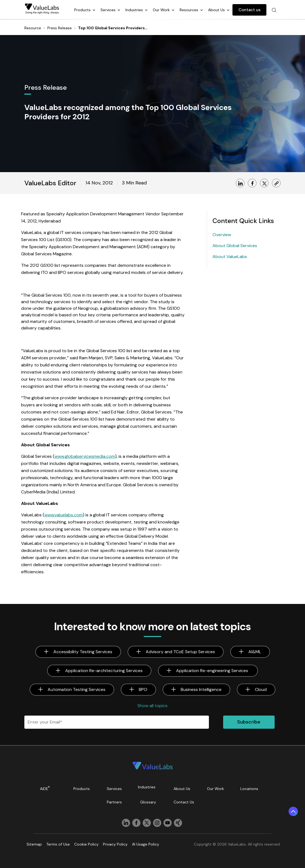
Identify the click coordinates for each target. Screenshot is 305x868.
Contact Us (184, 802)
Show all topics (152, 706)
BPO (143, 689)
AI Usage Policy (146, 844)
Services (109, 10)
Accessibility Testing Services (83, 652)
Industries (135, 10)
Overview (222, 235)
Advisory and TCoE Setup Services (180, 652)
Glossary (148, 802)
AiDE (45, 788)
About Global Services (235, 246)
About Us (217, 10)
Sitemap (34, 844)
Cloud (261, 689)
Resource (33, 28)
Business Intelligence (201, 689)
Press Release (60, 28)
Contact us (250, 10)
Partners (114, 802)
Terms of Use (58, 844)
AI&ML (255, 652)
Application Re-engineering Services (213, 671)
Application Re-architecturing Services (104, 671)
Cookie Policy (86, 844)
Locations (249, 789)
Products (83, 10)
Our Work (162, 10)
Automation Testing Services (77, 689)
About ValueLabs (230, 257)
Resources (189, 10)
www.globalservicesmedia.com (85, 456)
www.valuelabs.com (64, 515)
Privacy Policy (115, 844)
